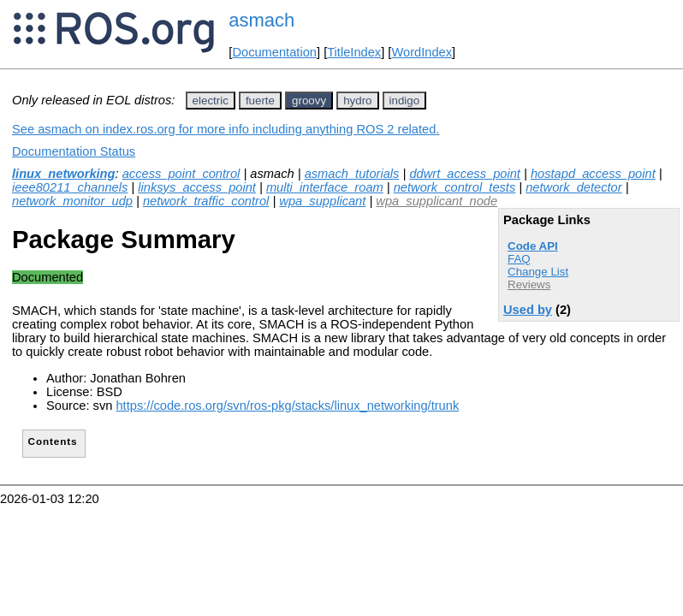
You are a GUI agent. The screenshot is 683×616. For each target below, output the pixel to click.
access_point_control (181, 174)
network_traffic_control (206, 201)
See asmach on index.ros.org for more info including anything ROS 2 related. (226, 129)
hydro (357, 101)
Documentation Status (74, 151)
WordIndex (422, 52)
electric (211, 101)
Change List (538, 272)
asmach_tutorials (352, 174)
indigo (405, 101)
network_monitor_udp (72, 201)
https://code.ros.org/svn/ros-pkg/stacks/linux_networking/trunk (287, 406)
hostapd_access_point (593, 174)
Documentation (274, 52)
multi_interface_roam (325, 187)
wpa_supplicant (322, 201)
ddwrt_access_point (465, 174)
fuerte (260, 101)
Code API (533, 246)
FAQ (519, 259)
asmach (261, 20)
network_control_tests (455, 187)
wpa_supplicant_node (437, 201)
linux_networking (64, 174)
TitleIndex (354, 52)
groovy (309, 101)
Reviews (529, 284)
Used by (528, 310)
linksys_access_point (197, 187)
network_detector (573, 187)
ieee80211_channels (70, 187)
